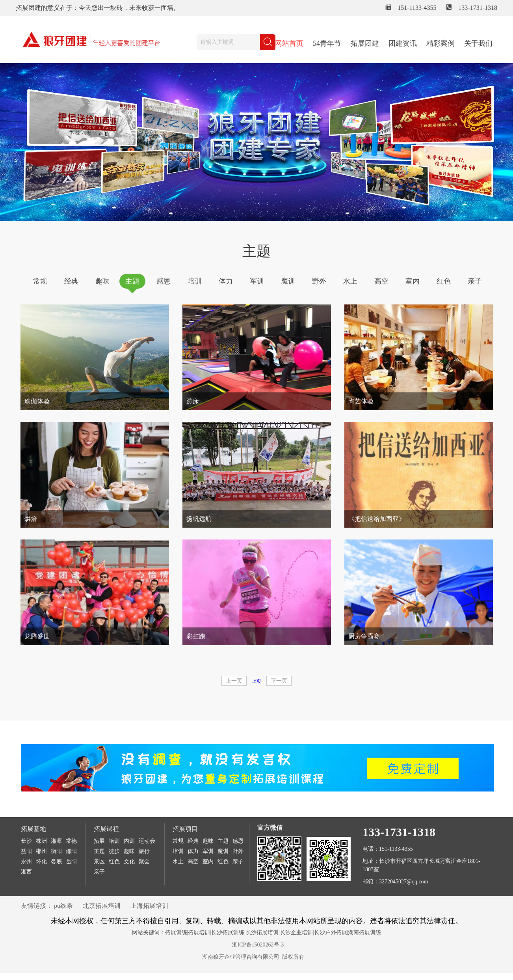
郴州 (41, 851)
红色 (444, 281)
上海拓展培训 (149, 906)
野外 (319, 281)
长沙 (26, 841)
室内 (413, 281)
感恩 (164, 281)
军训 (257, 281)
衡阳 (56, 851)
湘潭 (56, 841)
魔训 (288, 281)
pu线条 (63, 906)
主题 (132, 281)
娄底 (56, 861)
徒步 (114, 851)
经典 (71, 281)
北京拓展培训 (102, 906)
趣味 (102, 281)
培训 (195, 281)
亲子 (475, 281)
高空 (381, 281)
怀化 (41, 861)
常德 (71, 841)
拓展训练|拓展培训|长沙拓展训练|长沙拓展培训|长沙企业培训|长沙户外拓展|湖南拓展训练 (273, 932)
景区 (99, 861)
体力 (226, 281)
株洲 (41, 841)
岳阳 (71, 861)
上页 (256, 681)
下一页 (279, 681)
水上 (350, 281)
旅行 (144, 851)
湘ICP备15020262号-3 (258, 945)
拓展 (99, 841)
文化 (129, 861)
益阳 (26, 851)
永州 (26, 861)
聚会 (144, 861)
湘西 (26, 872)
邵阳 (71, 851)
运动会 (147, 841)
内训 (129, 841)
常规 (40, 281)
